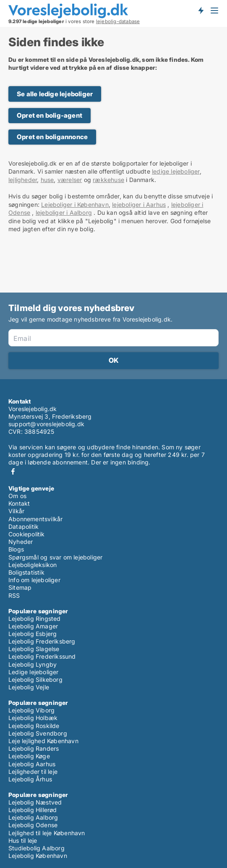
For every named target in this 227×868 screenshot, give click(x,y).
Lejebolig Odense (33, 825)
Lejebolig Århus (30, 779)
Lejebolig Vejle (29, 687)
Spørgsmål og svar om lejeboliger (55, 557)
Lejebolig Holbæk (33, 718)
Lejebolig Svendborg (38, 733)
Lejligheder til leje (33, 772)
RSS (14, 595)
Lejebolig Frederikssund (42, 656)
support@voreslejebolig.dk (46, 424)
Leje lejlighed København (43, 741)
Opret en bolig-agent (50, 115)
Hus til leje (23, 840)
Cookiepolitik (27, 534)
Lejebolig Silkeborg (35, 679)
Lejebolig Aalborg (33, 817)
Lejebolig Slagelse (34, 649)
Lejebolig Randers (34, 748)
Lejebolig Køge (29, 756)
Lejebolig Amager (33, 626)
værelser (70, 180)
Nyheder (21, 542)
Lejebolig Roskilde (34, 726)
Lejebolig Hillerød (33, 810)
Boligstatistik (26, 572)
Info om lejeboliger (34, 580)
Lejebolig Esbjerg (33, 634)
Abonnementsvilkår (35, 519)
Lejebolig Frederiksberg (42, 641)
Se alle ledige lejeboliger (55, 94)
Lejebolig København (38, 856)
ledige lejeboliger (176, 171)
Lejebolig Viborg (31, 710)
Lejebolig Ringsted (35, 619)
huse (47, 180)
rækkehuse (108, 180)
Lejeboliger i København (75, 204)
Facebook (13, 471)
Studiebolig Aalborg (37, 848)
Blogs (16, 549)
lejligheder (23, 180)
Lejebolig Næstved (35, 802)
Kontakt (19, 503)
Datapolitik (23, 526)
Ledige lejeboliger (34, 672)
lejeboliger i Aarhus (139, 204)
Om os (17, 496)
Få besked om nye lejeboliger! (201, 11)
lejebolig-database (118, 21)
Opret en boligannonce (52, 137)
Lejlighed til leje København (47, 833)
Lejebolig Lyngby (33, 664)
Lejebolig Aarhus (32, 764)
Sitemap (20, 587)
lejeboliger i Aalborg (64, 212)
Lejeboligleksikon (33, 565)
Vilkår (16, 511)
